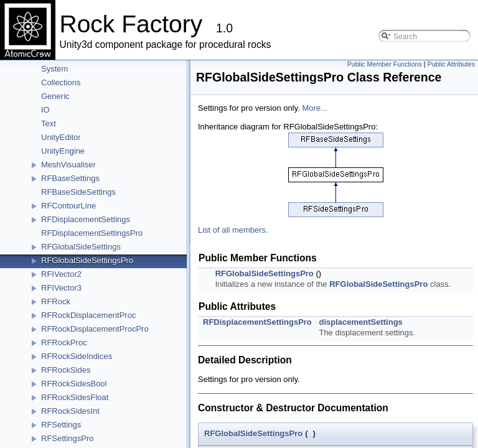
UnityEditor (61, 137)
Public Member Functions (385, 64)
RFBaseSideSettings (78, 192)
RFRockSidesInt (70, 411)
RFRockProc (64, 343)
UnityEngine (63, 151)
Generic (55, 96)
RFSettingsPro (68, 438)
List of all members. (233, 230)
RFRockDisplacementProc (88, 315)
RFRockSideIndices (77, 356)
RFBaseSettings (70, 178)
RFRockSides (66, 370)
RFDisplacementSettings (86, 219)
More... (314, 108)
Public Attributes (451, 64)
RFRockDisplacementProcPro (95, 329)
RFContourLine (68, 206)
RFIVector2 (61, 274)
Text (49, 124)
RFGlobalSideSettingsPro (87, 260)
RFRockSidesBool (74, 384)
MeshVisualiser (68, 165)
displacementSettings (360, 322)
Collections (61, 82)
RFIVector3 (61, 288)
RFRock (56, 301)
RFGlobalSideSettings (81, 247)
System (54, 69)
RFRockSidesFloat (75, 397)
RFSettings (61, 425)
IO (45, 110)
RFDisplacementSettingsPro (92, 233)
